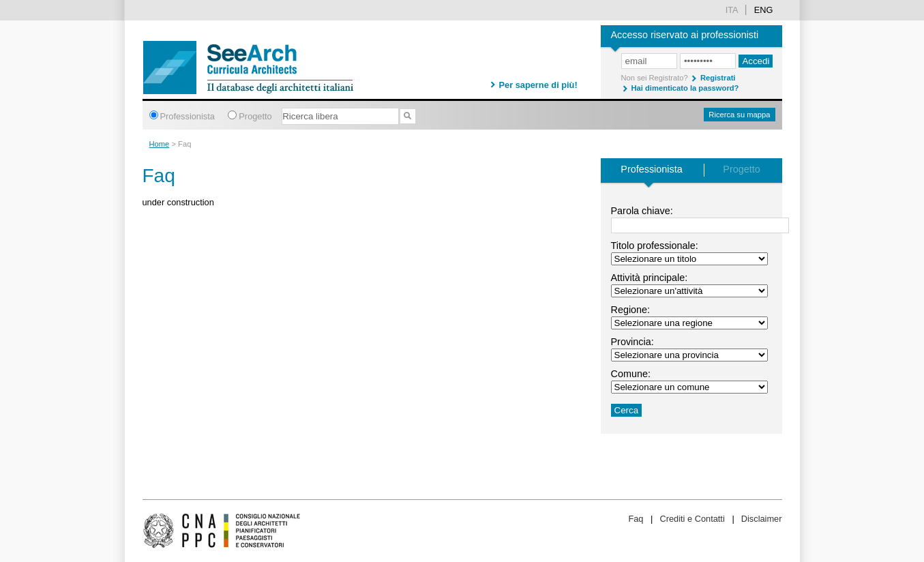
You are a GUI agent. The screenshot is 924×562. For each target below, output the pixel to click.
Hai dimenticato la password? (685, 88)
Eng (764, 10)
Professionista (188, 116)
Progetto (255, 116)
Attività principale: (650, 278)
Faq (636, 519)
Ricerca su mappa (739, 115)
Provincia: (632, 342)
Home (160, 144)
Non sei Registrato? (655, 78)
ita (732, 10)
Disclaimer (762, 519)
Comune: (631, 374)
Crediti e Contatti (692, 519)
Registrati (718, 78)
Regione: (631, 310)
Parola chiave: (642, 211)
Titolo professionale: (655, 246)
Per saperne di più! (538, 85)
